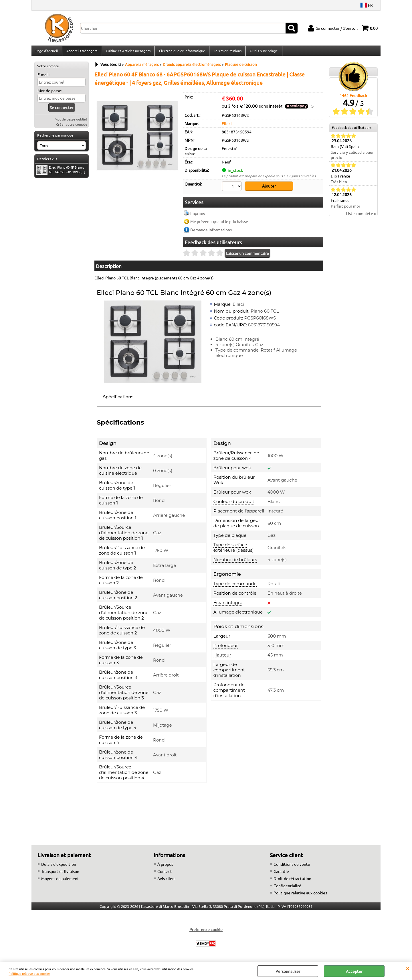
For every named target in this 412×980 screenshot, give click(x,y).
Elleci (227, 127)
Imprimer (199, 215)
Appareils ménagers (82, 52)
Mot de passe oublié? (71, 123)
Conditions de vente (292, 866)
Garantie (281, 873)
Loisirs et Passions (226, 52)
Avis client (167, 881)
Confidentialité (287, 888)
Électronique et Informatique (181, 52)
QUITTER (407, 968)
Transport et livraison (60, 873)
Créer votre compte (72, 128)
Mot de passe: (50, 94)
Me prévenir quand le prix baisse (219, 224)
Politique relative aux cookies (29, 973)
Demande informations (211, 232)
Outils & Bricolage (263, 52)
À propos (165, 866)
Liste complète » (361, 217)
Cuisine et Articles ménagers (128, 52)
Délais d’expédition (59, 866)
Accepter (354, 971)
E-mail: (43, 78)
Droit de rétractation (292, 881)
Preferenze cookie (206, 932)
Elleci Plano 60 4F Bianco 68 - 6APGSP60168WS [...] (61, 173)
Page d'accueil (47, 52)
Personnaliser (288, 971)
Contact (165, 873)
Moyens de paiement (60, 881)
